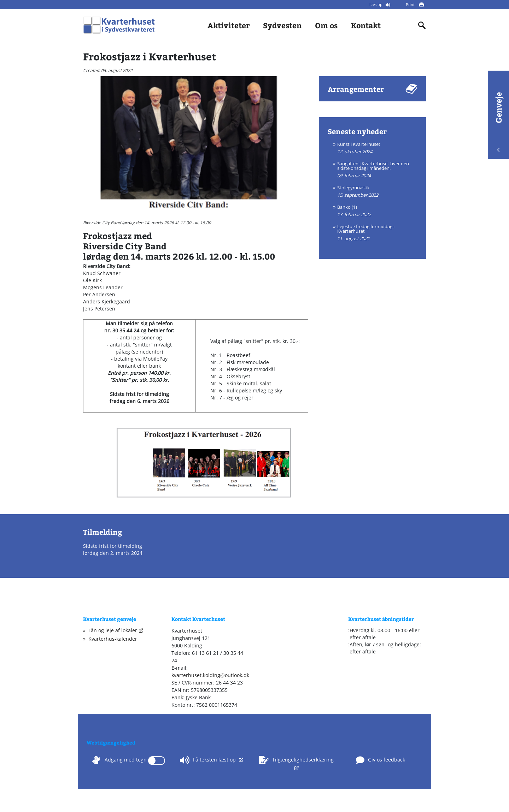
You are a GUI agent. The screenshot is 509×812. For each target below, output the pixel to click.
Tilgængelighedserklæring (296, 760)
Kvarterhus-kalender (113, 639)
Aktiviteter (229, 25)
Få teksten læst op (209, 760)
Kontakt (366, 25)
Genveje (498, 122)
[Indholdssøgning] (422, 25)
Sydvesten (282, 25)
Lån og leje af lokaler (113, 630)
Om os (326, 25)
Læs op (376, 4)
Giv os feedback (381, 760)
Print (411, 4)
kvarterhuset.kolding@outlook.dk (210, 675)
